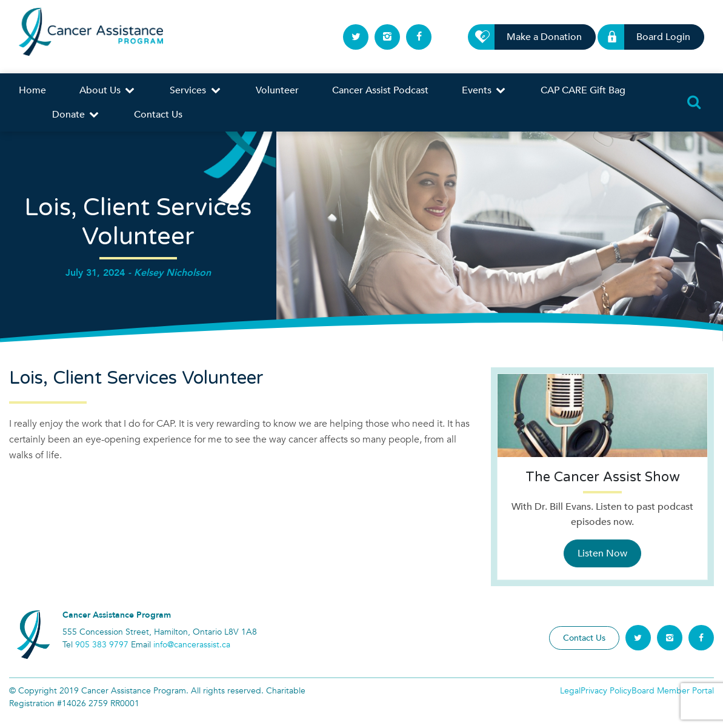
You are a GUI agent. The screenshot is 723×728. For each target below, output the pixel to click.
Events (485, 90)
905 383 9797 (102, 645)
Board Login (656, 37)
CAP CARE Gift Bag (583, 90)
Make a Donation (537, 37)
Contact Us (158, 115)
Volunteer (277, 90)
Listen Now (602, 553)
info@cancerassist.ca (192, 645)
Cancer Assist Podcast (380, 90)
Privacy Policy (606, 691)
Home (32, 90)
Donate (76, 115)
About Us (108, 90)
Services (196, 90)
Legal (570, 691)
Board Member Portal (673, 691)
